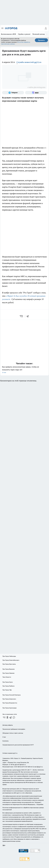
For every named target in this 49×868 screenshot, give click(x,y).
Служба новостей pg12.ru (29, 62)
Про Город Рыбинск (8, 686)
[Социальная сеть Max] (36, 93)
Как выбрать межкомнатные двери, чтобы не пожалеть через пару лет (24, 370)
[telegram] (28, 316)
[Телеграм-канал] (13, 93)
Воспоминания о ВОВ (8, 34)
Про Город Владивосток (10, 703)
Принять (41, 40)
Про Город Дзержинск (9, 699)
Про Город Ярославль (9, 664)
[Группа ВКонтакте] (4, 717)
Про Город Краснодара (10, 708)
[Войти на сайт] (46, 28)
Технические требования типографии (14, 729)
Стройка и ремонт (24, 34)
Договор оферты (8, 725)
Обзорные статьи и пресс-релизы (13, 733)
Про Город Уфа (7, 690)
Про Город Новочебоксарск (11, 660)
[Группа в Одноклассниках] (7, 717)
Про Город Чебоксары (9, 656)
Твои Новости (7, 677)
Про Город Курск (8, 682)
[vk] (22, 316)
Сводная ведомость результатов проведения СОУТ (18, 745)
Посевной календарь (40, 34)
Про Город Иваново (8, 673)
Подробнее (40, 804)
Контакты (5, 741)
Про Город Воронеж (9, 669)
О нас (4, 737)
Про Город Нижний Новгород (12, 695)
